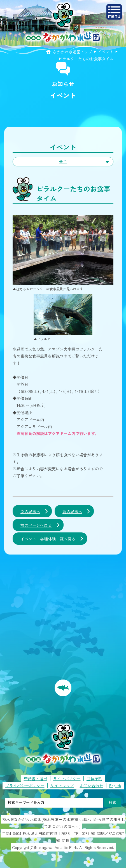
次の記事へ (30, 511)
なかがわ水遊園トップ (73, 52)
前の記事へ (72, 511)
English (115, 786)
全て (63, 162)
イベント (106, 52)
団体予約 (94, 779)
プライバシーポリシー (25, 786)
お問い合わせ (92, 786)
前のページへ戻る (36, 525)
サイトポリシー (67, 779)
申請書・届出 (36, 779)
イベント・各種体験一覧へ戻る (48, 539)
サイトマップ (62, 786)
